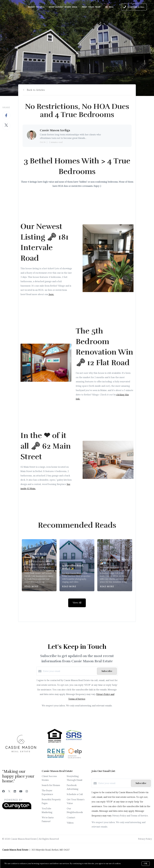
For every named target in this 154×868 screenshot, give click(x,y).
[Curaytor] (17, 809)
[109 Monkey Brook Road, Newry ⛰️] (39, 565)
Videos (70, 823)
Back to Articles (36, 90)
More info (126, 863)
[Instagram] (27, 791)
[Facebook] (3, 791)
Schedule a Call (75, 794)
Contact (71, 818)
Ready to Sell (36, 7)
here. (51, 294)
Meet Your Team (91, 7)
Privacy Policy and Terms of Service (130, 816)
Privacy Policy (145, 839)
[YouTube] (21, 791)
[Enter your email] (69, 671)
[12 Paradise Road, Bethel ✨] (77, 565)
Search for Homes (51, 785)
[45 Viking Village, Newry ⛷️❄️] (115, 565)
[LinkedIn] (15, 791)
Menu (109, 7)
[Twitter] (9, 791)
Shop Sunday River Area (63, 7)
